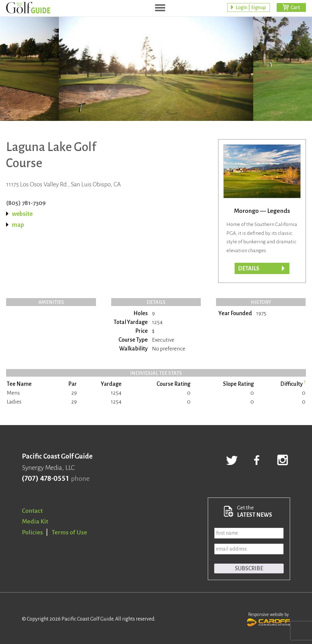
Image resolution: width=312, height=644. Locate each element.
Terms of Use (69, 532)
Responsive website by (269, 619)
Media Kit (35, 521)
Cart (295, 8)
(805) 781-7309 (26, 203)
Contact (32, 511)
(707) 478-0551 (45, 479)
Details (249, 269)
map (18, 225)
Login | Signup (251, 8)
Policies (32, 532)
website (22, 214)
